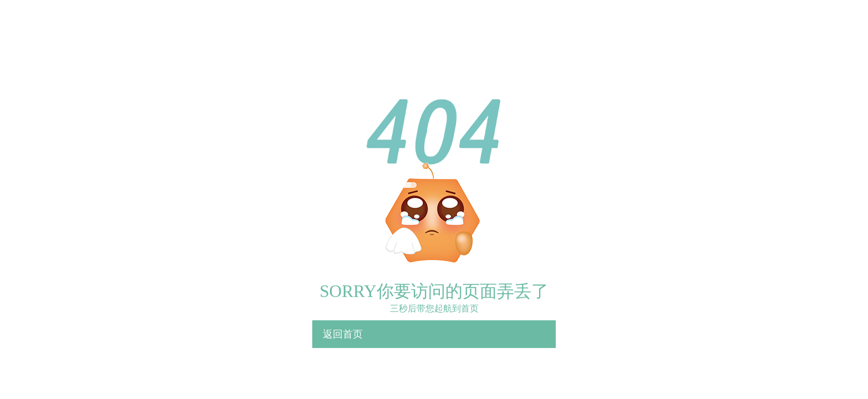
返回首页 (343, 334)
